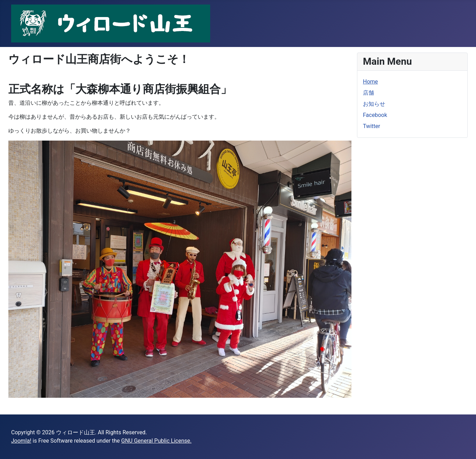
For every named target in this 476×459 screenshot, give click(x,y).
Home (370, 82)
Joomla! (21, 441)
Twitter (371, 126)
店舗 (368, 93)
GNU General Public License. (156, 441)
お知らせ (374, 104)
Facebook (375, 115)
